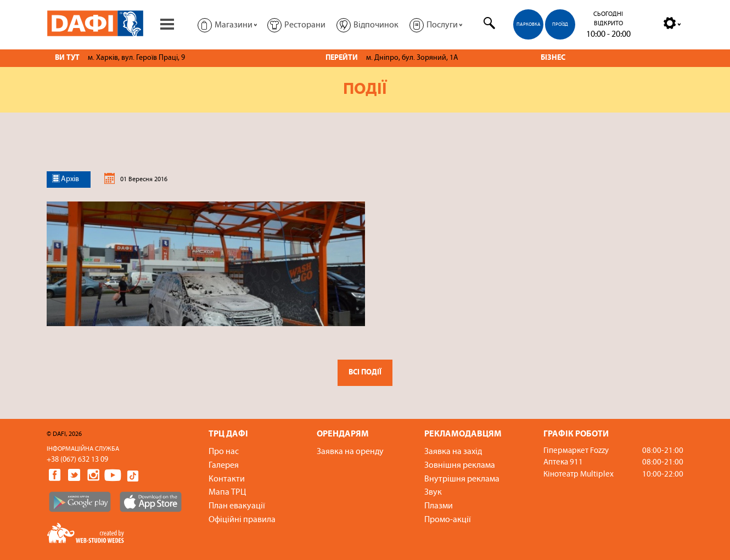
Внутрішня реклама (462, 479)
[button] (227, 25)
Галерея (224, 466)
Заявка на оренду (350, 452)
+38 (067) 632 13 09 (77, 460)
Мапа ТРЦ (227, 492)
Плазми (439, 506)
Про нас (224, 452)
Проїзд (560, 24)
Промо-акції (448, 520)
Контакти (227, 479)
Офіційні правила (242, 520)
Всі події (365, 373)
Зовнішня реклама (460, 466)
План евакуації (237, 506)
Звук (433, 492)
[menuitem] (527, 20)
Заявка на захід (453, 452)
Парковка (529, 24)
